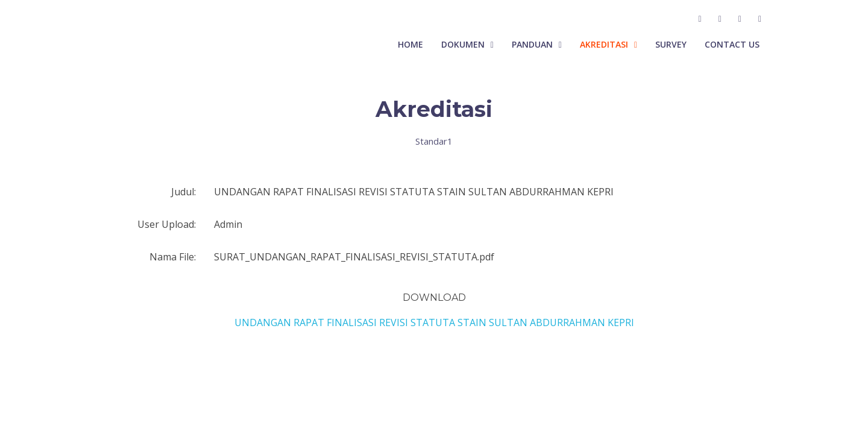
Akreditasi (604, 44)
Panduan (532, 44)
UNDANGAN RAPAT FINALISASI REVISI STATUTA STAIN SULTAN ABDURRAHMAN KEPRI (434, 322)
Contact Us (732, 44)
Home (410, 44)
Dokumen (463, 44)
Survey (671, 44)
